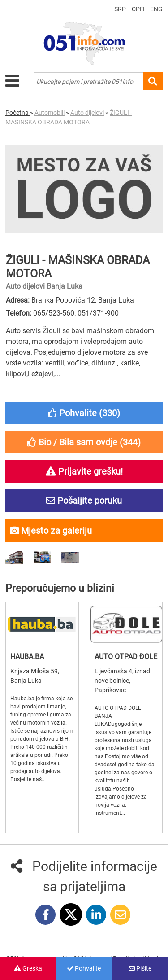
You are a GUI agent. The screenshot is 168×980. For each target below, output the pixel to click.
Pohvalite (84, 968)
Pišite (140, 968)
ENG (156, 9)
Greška (28, 968)
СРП (138, 9)
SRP (120, 9)
